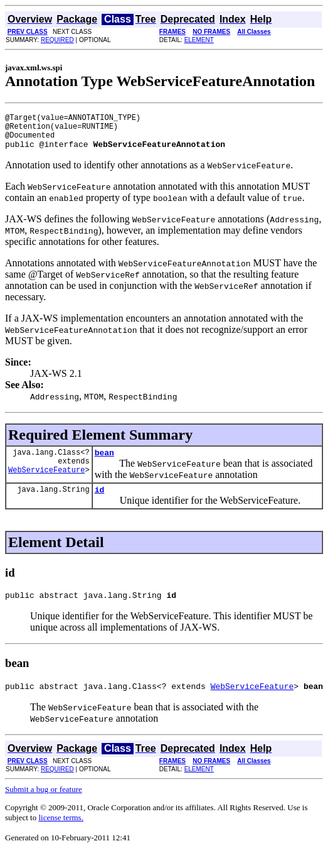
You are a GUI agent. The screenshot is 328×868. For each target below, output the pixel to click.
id (100, 501)
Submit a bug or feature (44, 804)
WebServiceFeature (46, 483)
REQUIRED (57, 40)
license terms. (61, 833)
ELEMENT (199, 40)
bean (104, 462)
